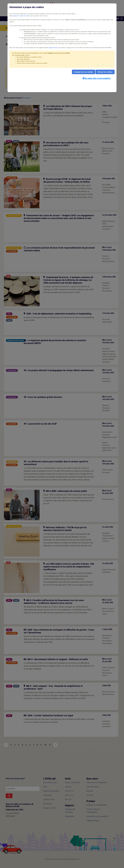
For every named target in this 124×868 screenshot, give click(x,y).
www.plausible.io (54, 48)
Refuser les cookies (105, 72)
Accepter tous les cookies (84, 72)
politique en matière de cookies (21, 16)
